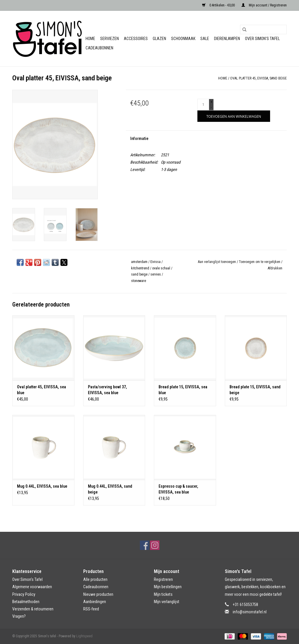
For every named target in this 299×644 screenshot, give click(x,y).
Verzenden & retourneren (33, 609)
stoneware (139, 281)
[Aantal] (203, 105)
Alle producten (95, 579)
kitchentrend (140, 268)
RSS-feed (91, 609)
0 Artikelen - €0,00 (219, 5)
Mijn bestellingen (168, 587)
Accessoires (136, 39)
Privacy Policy (24, 594)
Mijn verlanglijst (167, 602)
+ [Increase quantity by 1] (211, 102)
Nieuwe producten (98, 594)
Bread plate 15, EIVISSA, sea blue (183, 390)
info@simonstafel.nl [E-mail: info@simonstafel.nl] (250, 612)
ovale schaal (161, 268)
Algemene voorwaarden (32, 587)
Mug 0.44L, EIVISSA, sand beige (110, 489)
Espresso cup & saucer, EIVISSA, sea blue (178, 489)
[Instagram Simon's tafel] (155, 545)
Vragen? (19, 616)
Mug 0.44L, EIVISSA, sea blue (42, 486)
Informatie (139, 139)
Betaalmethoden (26, 602)
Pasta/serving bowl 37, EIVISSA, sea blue (107, 390)
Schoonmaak (183, 39)
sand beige (139, 274)
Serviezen (109, 39)
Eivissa (155, 262)
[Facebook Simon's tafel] (145, 545)
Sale (205, 39)
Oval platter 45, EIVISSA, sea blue (41, 390)
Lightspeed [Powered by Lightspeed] (84, 636)
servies (156, 274)
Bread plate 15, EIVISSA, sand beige (255, 390)
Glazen (159, 39)
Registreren (163, 579)
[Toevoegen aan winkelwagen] (234, 116)
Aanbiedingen (95, 602)
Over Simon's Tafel (262, 39)
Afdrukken (275, 268)
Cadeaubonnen (99, 48)
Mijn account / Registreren (264, 5)
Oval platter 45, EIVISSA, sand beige (258, 78)
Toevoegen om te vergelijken (260, 262)
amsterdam (139, 262)
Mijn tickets (163, 594)
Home (90, 39)
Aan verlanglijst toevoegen (217, 262)
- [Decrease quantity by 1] (211, 107)
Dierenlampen (227, 39)
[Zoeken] (263, 30)
